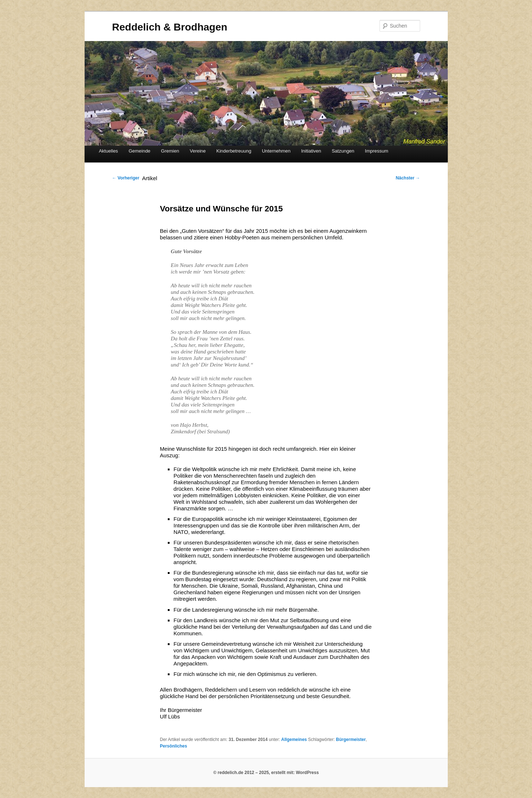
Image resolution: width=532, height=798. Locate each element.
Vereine (198, 151)
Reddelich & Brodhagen (170, 27)
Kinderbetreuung (234, 151)
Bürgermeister (351, 740)
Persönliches (173, 746)
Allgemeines (294, 740)
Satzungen (343, 151)
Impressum (377, 151)
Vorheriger (126, 178)
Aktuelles (108, 151)
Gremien (170, 151)
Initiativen (311, 151)
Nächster (408, 178)
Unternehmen (276, 151)
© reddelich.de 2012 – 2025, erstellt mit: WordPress (266, 773)
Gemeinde (139, 151)
